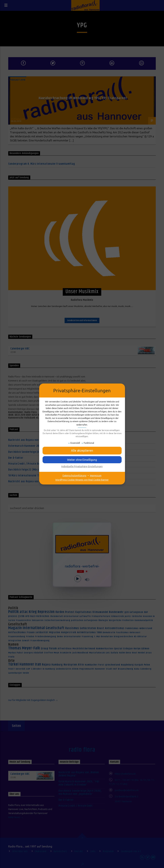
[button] (82, 460)
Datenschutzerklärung (74, 476)
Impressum (96, 476)
